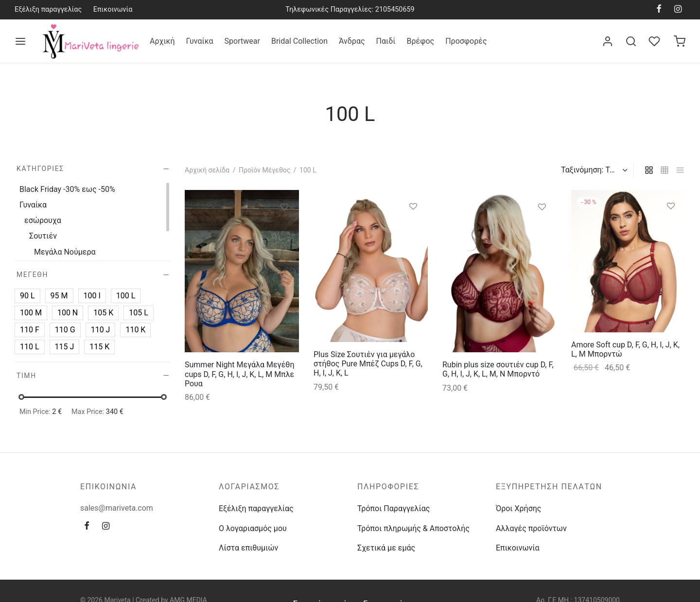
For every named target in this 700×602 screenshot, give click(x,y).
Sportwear (242, 41)
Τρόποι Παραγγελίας (394, 508)
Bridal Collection (299, 41)
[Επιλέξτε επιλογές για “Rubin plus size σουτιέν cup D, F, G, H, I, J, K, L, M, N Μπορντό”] (542, 229)
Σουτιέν (43, 236)
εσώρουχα (43, 220)
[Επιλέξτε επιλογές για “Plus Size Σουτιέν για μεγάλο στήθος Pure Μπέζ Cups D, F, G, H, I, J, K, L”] (413, 228)
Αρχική (162, 41)
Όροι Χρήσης (518, 508)
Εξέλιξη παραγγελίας (48, 9)
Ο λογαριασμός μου (253, 528)
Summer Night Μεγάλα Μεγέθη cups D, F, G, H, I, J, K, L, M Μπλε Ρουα (239, 374)
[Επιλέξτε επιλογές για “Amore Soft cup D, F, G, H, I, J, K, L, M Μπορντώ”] (671, 228)
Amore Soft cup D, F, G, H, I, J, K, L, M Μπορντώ (625, 349)
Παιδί (386, 41)
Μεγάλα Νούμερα (65, 252)
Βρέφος (420, 41)
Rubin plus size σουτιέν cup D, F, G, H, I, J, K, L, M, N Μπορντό (498, 369)
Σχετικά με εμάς (386, 548)
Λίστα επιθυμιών (248, 548)
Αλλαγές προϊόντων (531, 528)
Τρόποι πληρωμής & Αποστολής (413, 528)
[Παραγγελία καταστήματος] (593, 170)
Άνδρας (352, 41)
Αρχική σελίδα (207, 170)
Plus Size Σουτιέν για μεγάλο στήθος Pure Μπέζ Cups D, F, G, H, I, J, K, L (368, 363)
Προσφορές (466, 41)
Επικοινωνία (113, 9)
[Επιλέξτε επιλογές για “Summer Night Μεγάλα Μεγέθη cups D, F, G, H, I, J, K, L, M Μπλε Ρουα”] (284, 229)
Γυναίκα (200, 41)
